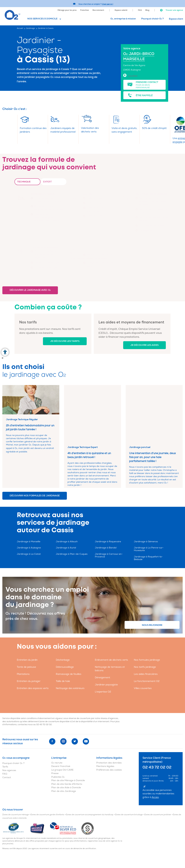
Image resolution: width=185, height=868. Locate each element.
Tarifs (5, 733)
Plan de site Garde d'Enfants (67, 751)
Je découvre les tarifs (65, 341)
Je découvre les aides (144, 345)
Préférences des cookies (109, 736)
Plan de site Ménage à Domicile (68, 747)
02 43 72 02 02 (44, 691)
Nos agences (9, 737)
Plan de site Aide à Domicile (66, 754)
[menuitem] (67, 10)
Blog (147, 10)
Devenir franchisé (61, 733)
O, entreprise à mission (123, 19)
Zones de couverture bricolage (129, 781)
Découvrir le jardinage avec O (30, 290)
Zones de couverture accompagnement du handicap (90, 781)
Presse (55, 740)
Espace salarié (121, 10)
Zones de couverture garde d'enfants (47, 781)
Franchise (85, 10)
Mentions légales (105, 733)
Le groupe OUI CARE (62, 736)
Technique (24, 182)
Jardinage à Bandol (106, 514)
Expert (47, 182)
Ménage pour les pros (67, 10)
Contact (7, 744)
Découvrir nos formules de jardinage (35, 462)
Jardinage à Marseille (29, 508)
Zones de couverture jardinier (158, 781)
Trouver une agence (171, 10)
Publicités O (58, 744)
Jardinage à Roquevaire (108, 508)
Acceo (155, 764)
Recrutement (98, 10)
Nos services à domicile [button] (42, 19)
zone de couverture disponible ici (56, 688)
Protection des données (109, 729)
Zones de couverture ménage (16, 781)
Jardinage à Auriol (66, 514)
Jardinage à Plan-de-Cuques (72, 521)
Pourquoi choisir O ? (152, 19)
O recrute (57, 729)
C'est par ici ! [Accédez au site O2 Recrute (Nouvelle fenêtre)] (108, 4)
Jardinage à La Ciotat (29, 521)
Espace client (176, 19)
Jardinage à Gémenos (146, 508)
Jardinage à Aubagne (29, 514)
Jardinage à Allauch (67, 508)
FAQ (140, 10)
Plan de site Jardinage (64, 758)
